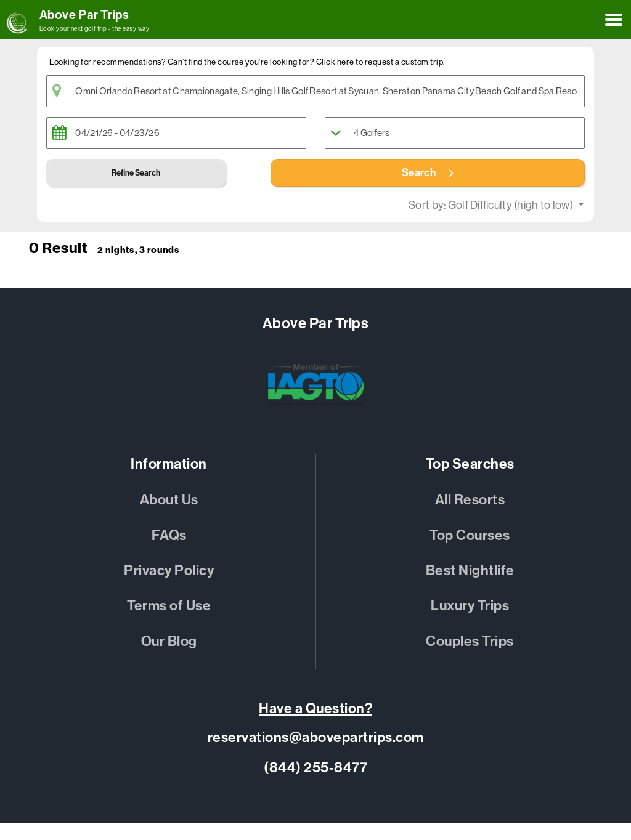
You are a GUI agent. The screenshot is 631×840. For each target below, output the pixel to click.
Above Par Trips (84, 15)
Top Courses (470, 535)
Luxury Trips (470, 606)
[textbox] (315, 91)
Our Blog (169, 641)
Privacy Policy (169, 571)
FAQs (169, 535)
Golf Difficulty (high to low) (511, 205)
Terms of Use (169, 606)
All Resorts (470, 500)
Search (428, 172)
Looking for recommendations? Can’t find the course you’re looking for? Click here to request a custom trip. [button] (247, 62)
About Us (169, 500)
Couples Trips (470, 641)
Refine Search (136, 173)
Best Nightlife (470, 571)
